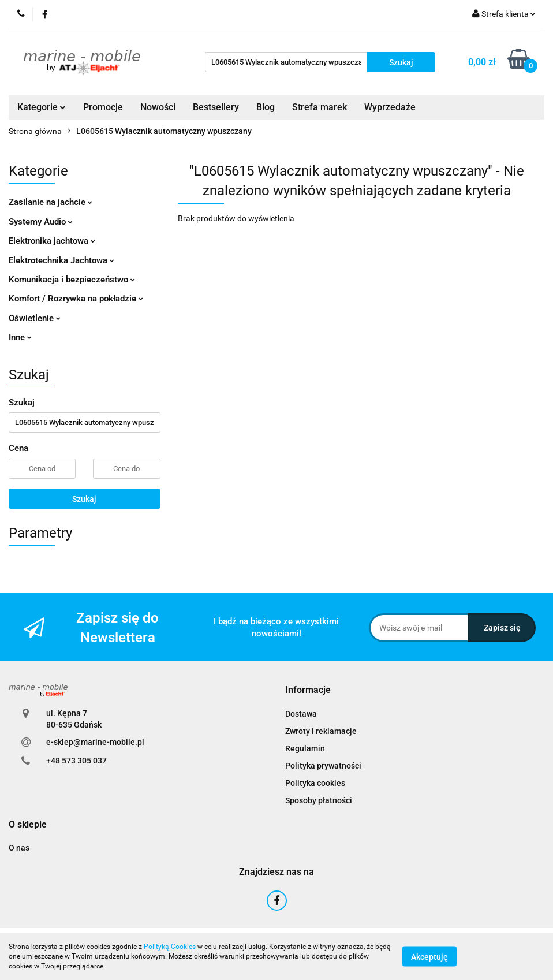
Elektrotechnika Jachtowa (61, 260)
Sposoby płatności (319, 800)
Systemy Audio (41, 222)
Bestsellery (216, 107)
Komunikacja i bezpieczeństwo (72, 280)
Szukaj (84, 499)
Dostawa (301, 714)
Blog (266, 107)
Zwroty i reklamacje (321, 731)
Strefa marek (320, 107)
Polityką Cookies (170, 947)
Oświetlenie (35, 318)
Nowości (158, 107)
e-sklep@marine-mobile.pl (95, 742)
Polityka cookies (315, 783)
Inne (20, 337)
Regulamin (305, 748)
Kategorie (42, 107)
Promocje (103, 107)
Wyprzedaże (390, 107)
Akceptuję (429, 957)
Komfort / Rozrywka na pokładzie (76, 299)
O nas (19, 848)
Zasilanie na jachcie (51, 202)
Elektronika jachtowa (52, 241)
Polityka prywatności (323, 766)
